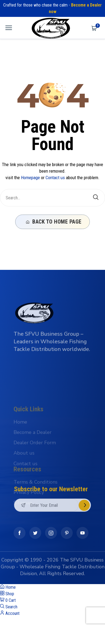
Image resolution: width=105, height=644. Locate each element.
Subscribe (84, 516)
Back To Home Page (54, 222)
